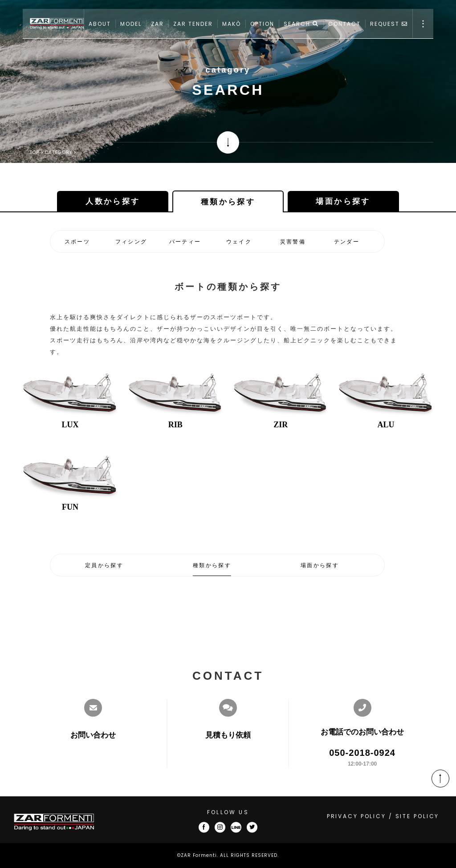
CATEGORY (59, 152)
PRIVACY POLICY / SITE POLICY (383, 816)
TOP (35, 152)
